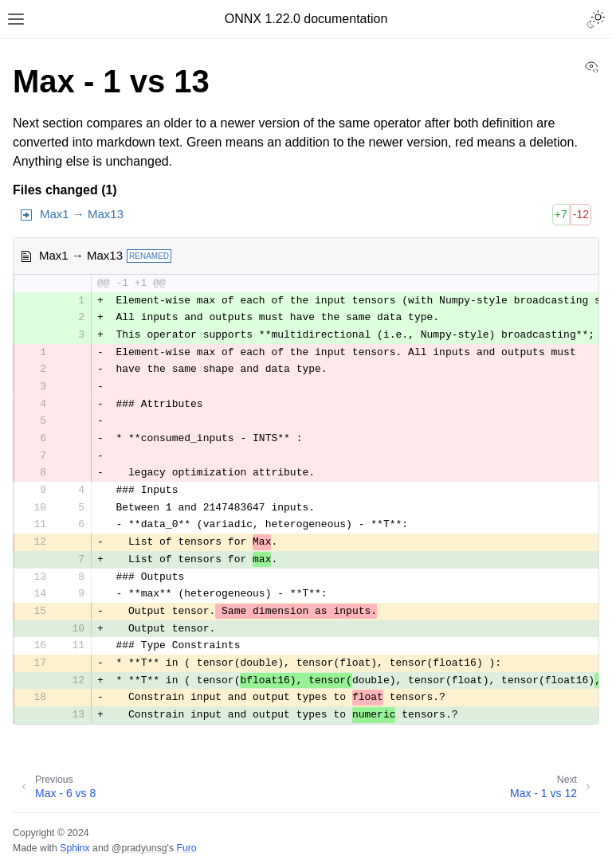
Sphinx (75, 848)
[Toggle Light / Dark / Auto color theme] (596, 19)
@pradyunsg (139, 848)
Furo (186, 848)
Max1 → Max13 (82, 214)
